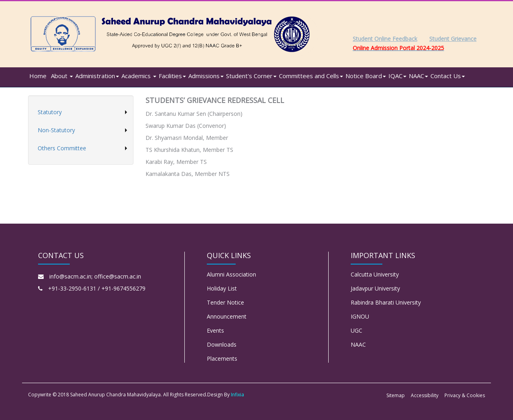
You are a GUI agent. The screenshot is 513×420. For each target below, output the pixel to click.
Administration (97, 76)
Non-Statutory (56, 130)
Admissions (206, 76)
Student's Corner (251, 76)
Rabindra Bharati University (386, 302)
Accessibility (425, 395)
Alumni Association (231, 274)
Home (38, 76)
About (62, 76)
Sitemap (396, 395)
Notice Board (366, 76)
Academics (139, 76)
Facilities (172, 76)
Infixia (237, 395)
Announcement (227, 316)
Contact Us (448, 76)
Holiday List (222, 288)
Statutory (50, 112)
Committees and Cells (311, 76)
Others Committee (62, 148)
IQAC (397, 76)
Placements (222, 358)
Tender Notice (225, 302)
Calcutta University (375, 274)
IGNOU (360, 316)
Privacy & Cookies (465, 395)
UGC (356, 330)
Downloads (222, 344)
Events (215, 330)
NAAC (418, 76)
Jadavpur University (375, 288)
